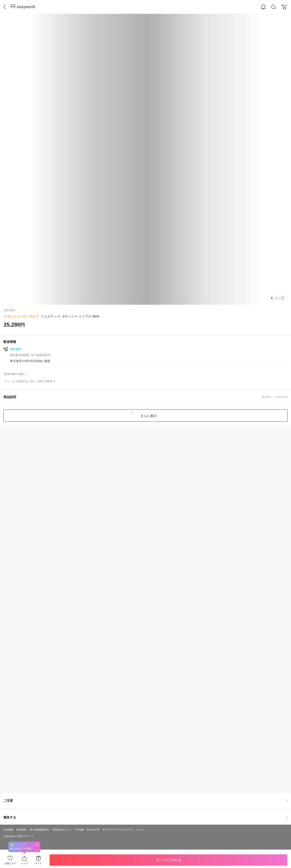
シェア (24, 863)
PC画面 (79, 830)
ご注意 (145, 801)
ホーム (140, 830)
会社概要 (8, 830)
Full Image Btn (283, 298)
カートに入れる (168, 860)
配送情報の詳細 (14, 374)
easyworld (26, 7)
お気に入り (10, 863)
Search (274, 7)
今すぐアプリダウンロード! (118, 830)
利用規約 (21, 830)
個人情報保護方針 (39, 830)
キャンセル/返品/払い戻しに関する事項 (28, 381)
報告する (145, 817)
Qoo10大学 (93, 830)
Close (37, 845)
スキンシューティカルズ (21, 316)
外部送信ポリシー (62, 830)
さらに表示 (148, 416)
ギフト (38, 863)
